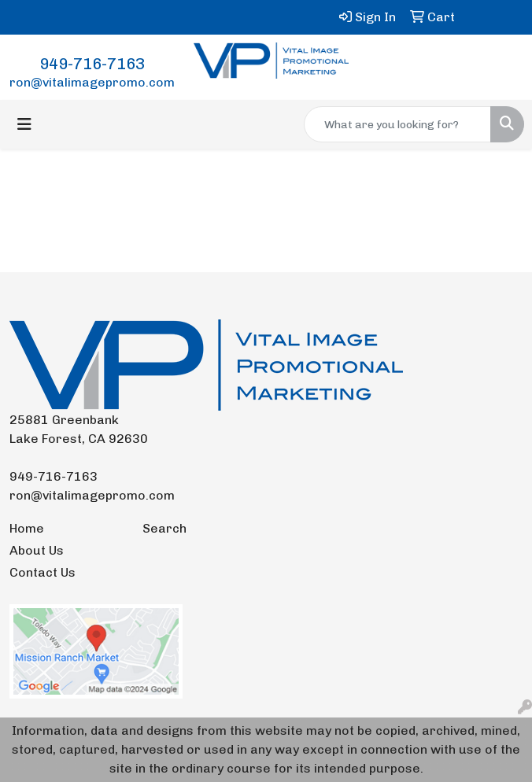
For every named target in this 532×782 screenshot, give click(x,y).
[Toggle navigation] (24, 124)
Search (164, 528)
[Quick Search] (397, 124)
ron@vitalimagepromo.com (92, 82)
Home (27, 528)
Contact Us (42, 572)
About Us (37, 550)
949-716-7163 (92, 64)
